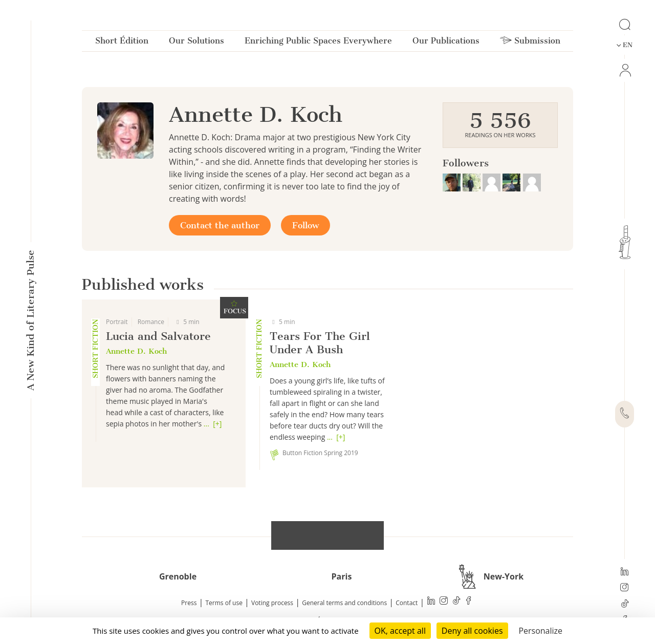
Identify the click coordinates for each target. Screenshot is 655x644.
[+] (217, 424)
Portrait (117, 322)
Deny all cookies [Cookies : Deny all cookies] (472, 631)
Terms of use (224, 603)
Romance (151, 322)
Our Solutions (196, 43)
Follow (305, 225)
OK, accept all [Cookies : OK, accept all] (400, 631)
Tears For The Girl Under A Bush (320, 343)
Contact (407, 603)
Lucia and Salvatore (158, 336)
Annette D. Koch (136, 351)
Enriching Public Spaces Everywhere (318, 43)
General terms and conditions (344, 603)
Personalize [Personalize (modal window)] (540, 631)
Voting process (272, 603)
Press (189, 603)
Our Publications (446, 43)
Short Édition (122, 43)
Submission (530, 43)
